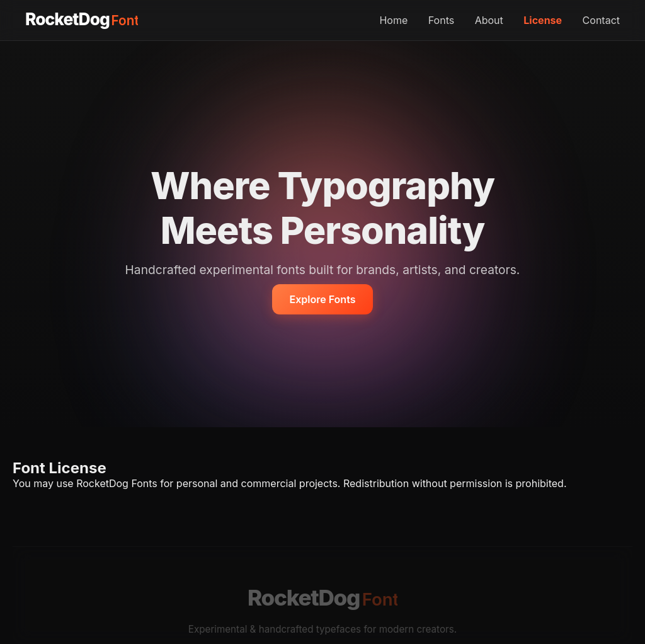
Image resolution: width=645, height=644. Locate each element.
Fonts (441, 20)
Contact (601, 20)
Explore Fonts (323, 299)
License (543, 20)
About (489, 20)
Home (393, 20)
